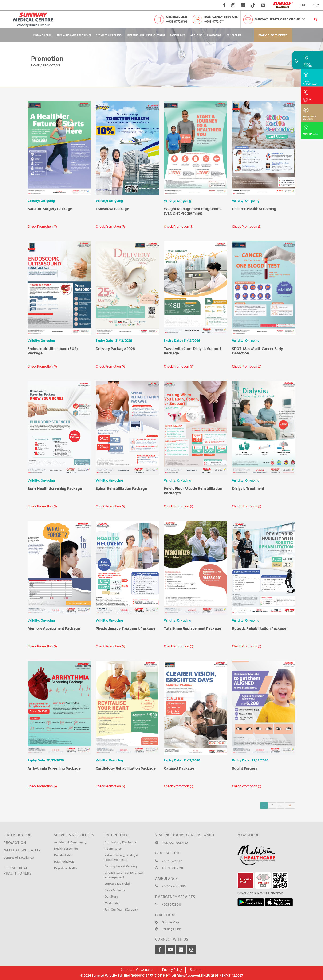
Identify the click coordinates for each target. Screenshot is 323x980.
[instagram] (233, 5)
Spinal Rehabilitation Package (121, 489)
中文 (316, 5)
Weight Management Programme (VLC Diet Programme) (193, 211)
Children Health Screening (254, 209)
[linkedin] (243, 5)
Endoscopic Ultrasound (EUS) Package (53, 351)
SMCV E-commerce (273, 35)
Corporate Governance (137, 970)
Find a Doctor (18, 835)
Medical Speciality (22, 850)
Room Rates (113, 849)
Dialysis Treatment (248, 489)
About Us (196, 35)
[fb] (224, 5)
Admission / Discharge (120, 843)
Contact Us (234, 35)
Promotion (214, 35)
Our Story (111, 897)
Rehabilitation (64, 855)
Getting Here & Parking (121, 867)
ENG (303, 5)
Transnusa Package (112, 209)
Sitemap (196, 970)
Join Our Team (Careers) (121, 910)
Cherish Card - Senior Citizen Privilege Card (124, 875)
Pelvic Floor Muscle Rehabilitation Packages (193, 491)
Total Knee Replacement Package (193, 629)
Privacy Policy (172, 970)
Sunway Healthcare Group (280, 19)
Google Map (170, 923)
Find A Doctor (43, 35)
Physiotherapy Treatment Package (126, 629)
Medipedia (112, 903)
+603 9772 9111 (214, 22)
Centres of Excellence (19, 858)
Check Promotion (40, 227)
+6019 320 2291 (172, 868)
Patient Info (178, 35)
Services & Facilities (109, 35)
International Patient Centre (146, 35)
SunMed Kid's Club (118, 884)
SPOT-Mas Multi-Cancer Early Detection (258, 351)
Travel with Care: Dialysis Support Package (193, 351)
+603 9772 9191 (177, 22)
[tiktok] (253, 5)
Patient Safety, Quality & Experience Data (121, 858)
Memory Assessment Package (54, 629)
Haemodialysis (64, 862)
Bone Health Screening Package (55, 489)
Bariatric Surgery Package (50, 209)
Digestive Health (65, 868)
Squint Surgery (245, 769)
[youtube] (264, 5)
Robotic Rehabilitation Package (259, 629)
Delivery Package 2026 (115, 349)
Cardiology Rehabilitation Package (126, 769)
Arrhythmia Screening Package (54, 769)
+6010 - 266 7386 (174, 886)
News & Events (115, 890)
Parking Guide (172, 929)
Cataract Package (179, 769)
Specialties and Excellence (74, 35)
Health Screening (66, 849)
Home (35, 66)
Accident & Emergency (70, 843)
